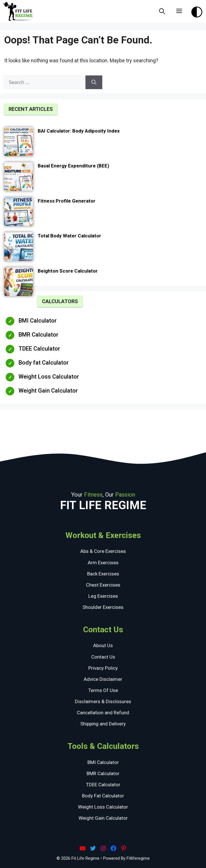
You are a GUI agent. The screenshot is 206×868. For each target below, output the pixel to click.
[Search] (94, 82)
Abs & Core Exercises (103, 551)
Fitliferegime (138, 858)
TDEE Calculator (39, 349)
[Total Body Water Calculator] (19, 248)
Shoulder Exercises (103, 607)
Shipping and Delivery (103, 724)
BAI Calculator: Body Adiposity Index (79, 131)
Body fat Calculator (44, 363)
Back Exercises (103, 574)
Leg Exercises (103, 596)
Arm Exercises (103, 563)
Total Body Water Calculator (69, 236)
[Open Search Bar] (162, 11)
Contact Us (103, 657)
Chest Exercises (103, 585)
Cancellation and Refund (103, 713)
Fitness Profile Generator (67, 201)
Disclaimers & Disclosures (103, 701)
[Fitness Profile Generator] (19, 213)
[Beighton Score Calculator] (19, 283)
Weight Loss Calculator (49, 377)
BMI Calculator (38, 321)
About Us (103, 645)
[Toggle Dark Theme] (197, 10)
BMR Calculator (38, 335)
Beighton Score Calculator (68, 271)
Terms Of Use (103, 690)
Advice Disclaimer (103, 679)
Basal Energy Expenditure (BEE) (73, 166)
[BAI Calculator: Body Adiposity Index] (19, 143)
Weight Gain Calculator (48, 391)
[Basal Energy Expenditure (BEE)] (19, 178)
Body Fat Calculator (103, 796)
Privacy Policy (103, 668)
